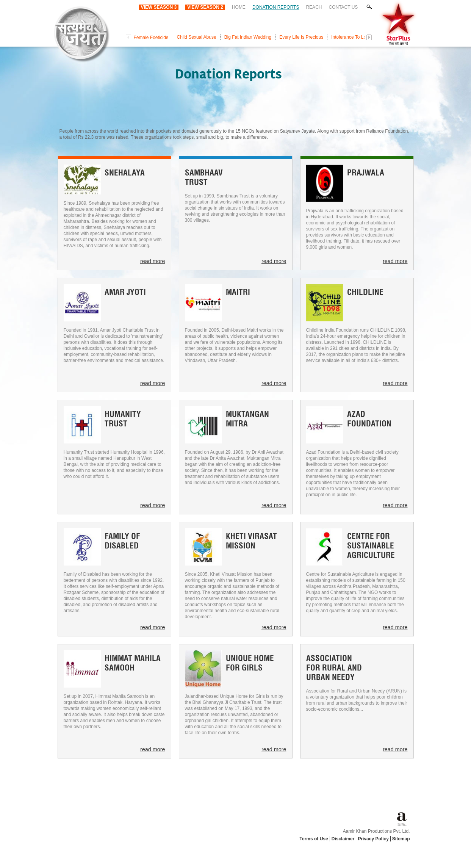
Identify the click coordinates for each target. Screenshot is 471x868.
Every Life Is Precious (301, 37)
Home (239, 7)
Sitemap (401, 839)
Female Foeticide (151, 38)
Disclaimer (343, 839)
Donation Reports (276, 7)
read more (153, 261)
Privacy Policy (373, 839)
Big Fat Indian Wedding (248, 37)
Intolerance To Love (351, 37)
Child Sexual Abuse (197, 37)
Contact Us (343, 7)
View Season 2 (205, 7)
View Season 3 (159, 7)
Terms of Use (314, 839)
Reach (314, 7)
